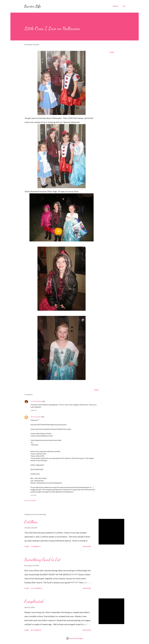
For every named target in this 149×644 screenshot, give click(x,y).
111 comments (36, 588)
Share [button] (112, 52)
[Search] (115, 6)
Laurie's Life (32, 6)
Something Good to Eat (42, 560)
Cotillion (31, 522)
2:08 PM (33, 410)
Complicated (34, 601)
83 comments (36, 630)
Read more (87, 546)
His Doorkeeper (36, 401)
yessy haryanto (36, 417)
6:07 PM (33, 495)
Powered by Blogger (75, 638)
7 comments (36, 546)
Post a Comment (30, 500)
